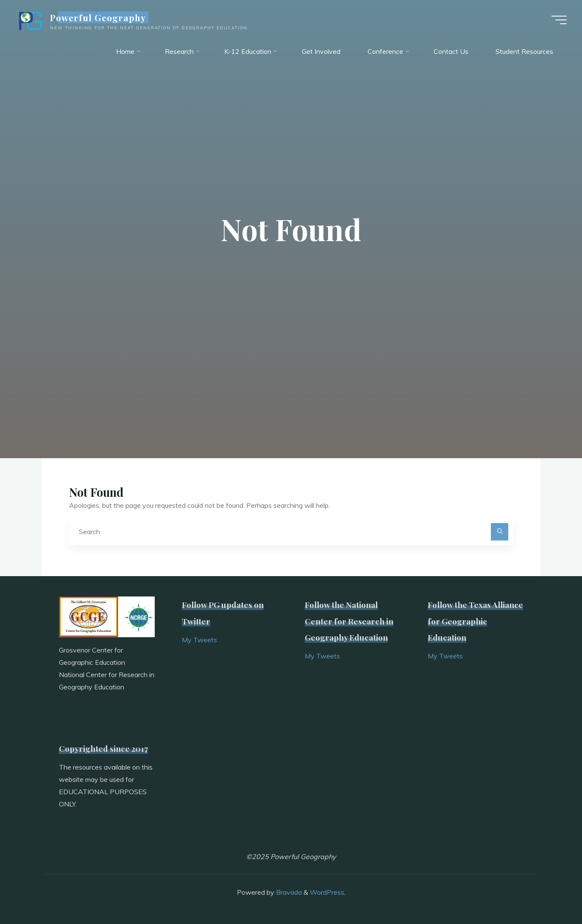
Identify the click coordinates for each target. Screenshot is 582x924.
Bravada (288, 893)
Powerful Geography (100, 18)
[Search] (500, 532)
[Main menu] (557, 20)
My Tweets (199, 640)
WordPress (327, 893)
